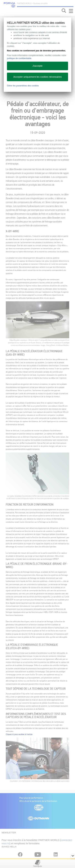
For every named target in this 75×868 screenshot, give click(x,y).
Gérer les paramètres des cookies (23, 86)
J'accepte (38, 66)
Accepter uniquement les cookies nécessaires (37, 77)
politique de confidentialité (19, 58)
